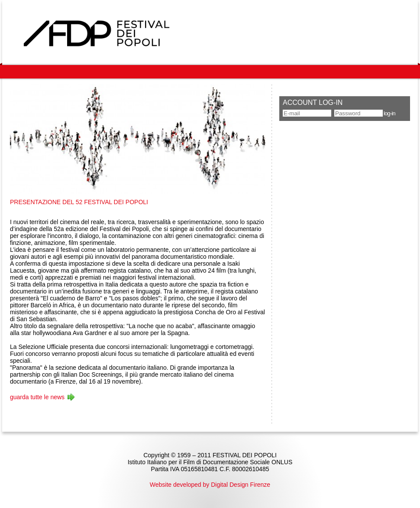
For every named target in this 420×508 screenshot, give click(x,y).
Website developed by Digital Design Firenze (210, 485)
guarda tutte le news (37, 397)
